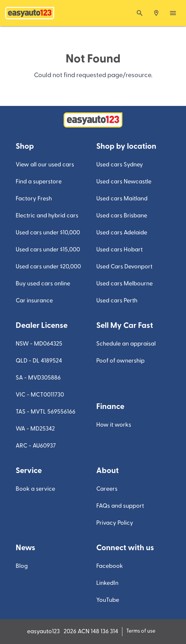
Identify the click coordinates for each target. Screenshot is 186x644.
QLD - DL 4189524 (39, 361)
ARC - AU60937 (36, 446)
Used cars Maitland (122, 199)
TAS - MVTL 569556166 (46, 412)
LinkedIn (107, 583)
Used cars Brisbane (122, 216)
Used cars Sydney (120, 165)
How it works (114, 425)
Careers (107, 489)
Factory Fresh (34, 199)
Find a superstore (39, 182)
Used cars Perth (117, 301)
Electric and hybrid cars (47, 216)
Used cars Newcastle (124, 182)
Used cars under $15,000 (48, 250)
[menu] (173, 13)
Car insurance (34, 301)
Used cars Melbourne (124, 284)
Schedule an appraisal (126, 344)
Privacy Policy (115, 523)
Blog (22, 566)
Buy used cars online (43, 284)
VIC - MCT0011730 (40, 395)
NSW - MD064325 (39, 344)
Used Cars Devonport (124, 267)
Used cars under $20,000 (48, 267)
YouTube (108, 600)
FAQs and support (120, 506)
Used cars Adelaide (122, 233)
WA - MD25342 (35, 429)
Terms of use (141, 631)
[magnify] (140, 13)
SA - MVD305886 (38, 378)
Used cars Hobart (119, 250)
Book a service (35, 489)
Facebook (110, 566)
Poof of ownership (120, 361)
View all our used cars (45, 165)
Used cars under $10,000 (48, 233)
